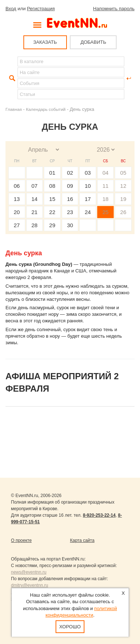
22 (52, 212)
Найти (11, 78)
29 (52, 225)
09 (70, 186)
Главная (14, 109)
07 (35, 186)
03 (88, 173)
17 (88, 199)
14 (35, 199)
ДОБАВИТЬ (93, 42)
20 (17, 212)
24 (88, 212)
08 (52, 186)
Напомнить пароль (114, 9)
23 (70, 212)
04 (105, 173)
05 (123, 173)
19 (123, 199)
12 (123, 186)
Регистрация (41, 9)
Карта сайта (82, 540)
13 (17, 199)
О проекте (21, 540)
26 (123, 212)
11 (105, 186)
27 (17, 225)
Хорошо (70, 627)
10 (88, 186)
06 (17, 186)
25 (105, 212)
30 (70, 225)
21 (35, 212)
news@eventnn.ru (29, 572)
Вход (11, 9)
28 (35, 225)
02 (70, 173)
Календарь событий (46, 109)
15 (52, 199)
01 (52, 173)
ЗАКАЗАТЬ (45, 42)
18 (105, 199)
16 (70, 199)
